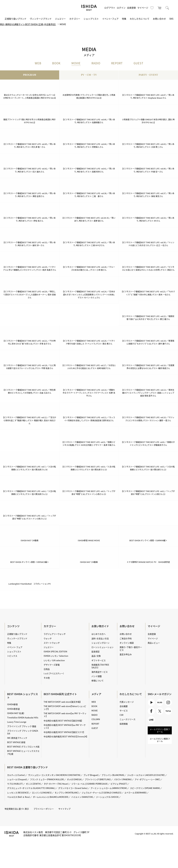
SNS (171, 19)
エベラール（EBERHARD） (136, 793)
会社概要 (124, 706)
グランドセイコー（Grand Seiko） (73, 788)
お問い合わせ (159, 19)
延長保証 (96, 651)
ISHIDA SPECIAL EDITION (55, 651)
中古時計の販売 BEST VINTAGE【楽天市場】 (63, 721)
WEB (38, 63)
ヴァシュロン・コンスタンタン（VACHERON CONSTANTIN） (54, 775)
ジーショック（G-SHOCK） (107, 797)
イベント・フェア (110, 19)
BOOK (56, 63)
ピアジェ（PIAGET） (119, 784)
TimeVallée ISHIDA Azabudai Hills (23, 718)
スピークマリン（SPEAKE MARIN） (145, 788)
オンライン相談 (127, 643)
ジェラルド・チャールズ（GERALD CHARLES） (102, 793)
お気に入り (152, 8)
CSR (121, 715)
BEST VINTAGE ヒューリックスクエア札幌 (23, 752)
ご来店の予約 (126, 638)
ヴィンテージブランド (41, 19)
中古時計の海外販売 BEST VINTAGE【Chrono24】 (65, 737)
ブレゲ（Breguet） (91, 775)
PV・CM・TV (89, 75)
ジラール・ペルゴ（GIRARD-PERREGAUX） (90, 784)
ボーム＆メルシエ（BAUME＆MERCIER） (51, 797)
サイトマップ (64, 809)
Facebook (151, 711)
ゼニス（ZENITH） (33, 784)
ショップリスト (91, 19)
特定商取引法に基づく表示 (17, 809)
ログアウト (110, 8)
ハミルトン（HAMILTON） (82, 797)
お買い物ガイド (100, 626)
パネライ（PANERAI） (123, 779)
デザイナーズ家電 (52, 665)
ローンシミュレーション (103, 647)
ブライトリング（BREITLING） (98, 779)
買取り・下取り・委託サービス (131, 649)
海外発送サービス (100, 672)
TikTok (168, 711)
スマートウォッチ (52, 643)
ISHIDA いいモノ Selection (56, 656)
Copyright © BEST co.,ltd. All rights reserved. (154, 834)
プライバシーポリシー (44, 809)
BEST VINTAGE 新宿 (16, 742)
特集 (124, 19)
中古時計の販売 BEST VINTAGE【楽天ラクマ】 (64, 732)
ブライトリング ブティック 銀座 (22, 726)
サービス (124, 711)
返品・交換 (96, 656)
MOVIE (76, 63)
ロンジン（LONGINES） (42, 793)
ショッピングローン (100, 643)
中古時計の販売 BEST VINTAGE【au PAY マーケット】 (65, 726)
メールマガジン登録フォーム (160, 730)
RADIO (96, 63)
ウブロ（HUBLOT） (15, 784)
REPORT (117, 63)
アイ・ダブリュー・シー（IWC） (147, 779)
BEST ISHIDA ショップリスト (23, 696)
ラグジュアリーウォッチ (55, 634)
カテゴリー (75, 19)
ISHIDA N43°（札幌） (16, 713)
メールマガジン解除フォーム (160, 740)
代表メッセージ (127, 702)
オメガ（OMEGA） (74, 779)
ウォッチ (48, 638)
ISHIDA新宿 (12, 704)
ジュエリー (60, 19)
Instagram (168, 703)
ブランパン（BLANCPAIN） (113, 775)
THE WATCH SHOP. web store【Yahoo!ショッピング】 (65, 708)
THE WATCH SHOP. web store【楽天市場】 (62, 702)
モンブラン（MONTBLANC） (67, 793)
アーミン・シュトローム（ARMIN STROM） (109, 788)
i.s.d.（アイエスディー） (54, 673)
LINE (151, 720)
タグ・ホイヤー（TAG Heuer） (56, 784)
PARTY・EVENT (148, 75)
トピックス (12, 656)
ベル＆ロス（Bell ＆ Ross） (19, 797)
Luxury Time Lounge (17, 722)
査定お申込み (126, 654)
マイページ (143, 8)
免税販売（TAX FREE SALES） (100, 666)
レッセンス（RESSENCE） (18, 793)
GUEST (138, 63)
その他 (47, 678)
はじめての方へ (99, 634)
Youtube (151, 703)
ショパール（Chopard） (17, 779)
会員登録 (131, 8)
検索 (167, 8)
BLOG (160, 703)
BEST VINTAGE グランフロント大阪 (23, 747)
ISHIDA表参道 (13, 709)
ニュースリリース (128, 719)
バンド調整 (97, 676)
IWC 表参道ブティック (17, 738)
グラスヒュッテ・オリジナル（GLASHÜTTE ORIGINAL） (31, 788)
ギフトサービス (99, 660)
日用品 (47, 669)
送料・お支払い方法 (100, 638)
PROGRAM (30, 75)
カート (160, 8)
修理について (98, 681)
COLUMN (96, 719)
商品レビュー (154, 643)
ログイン (121, 8)
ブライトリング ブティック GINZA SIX (23, 732)
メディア (96, 694)
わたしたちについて (140, 19)
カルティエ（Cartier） (16, 775)
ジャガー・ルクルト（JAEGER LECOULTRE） (146, 775)
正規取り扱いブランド (16, 19)
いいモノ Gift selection (54, 660)
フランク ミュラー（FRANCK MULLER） (47, 779)
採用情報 (124, 724)
